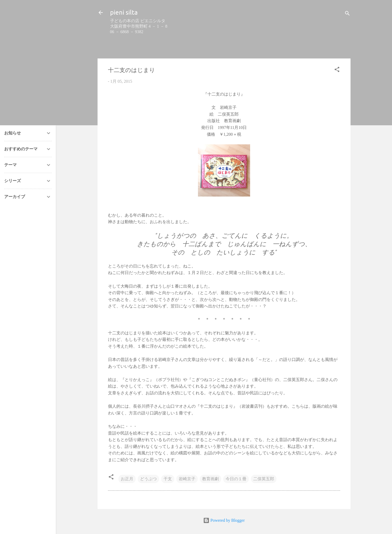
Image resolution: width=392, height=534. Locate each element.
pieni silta (124, 12)
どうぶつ (148, 479)
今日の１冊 (236, 479)
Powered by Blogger (224, 520)
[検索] (347, 14)
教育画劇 (210, 479)
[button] (337, 70)
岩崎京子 (187, 479)
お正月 (127, 479)
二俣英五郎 (264, 479)
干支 (168, 479)
